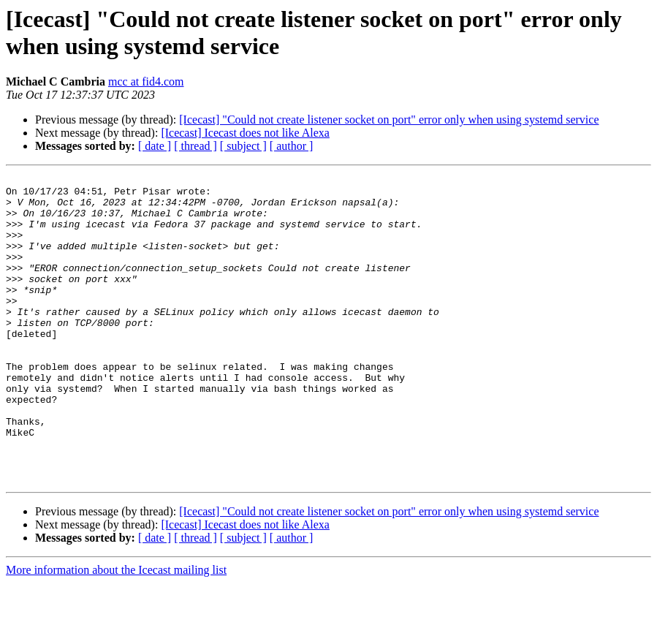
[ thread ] (195, 146)
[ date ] (155, 146)
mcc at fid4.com (146, 82)
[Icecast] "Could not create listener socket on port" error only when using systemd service (389, 120)
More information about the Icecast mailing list (116, 631)
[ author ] (292, 146)
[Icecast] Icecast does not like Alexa (245, 133)
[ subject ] (243, 146)
